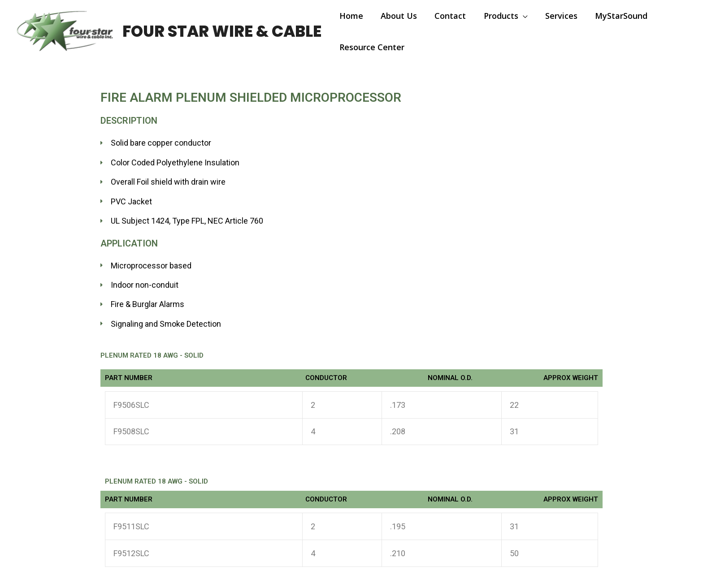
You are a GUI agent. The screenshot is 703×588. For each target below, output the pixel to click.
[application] (518, 16)
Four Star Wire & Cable (222, 31)
